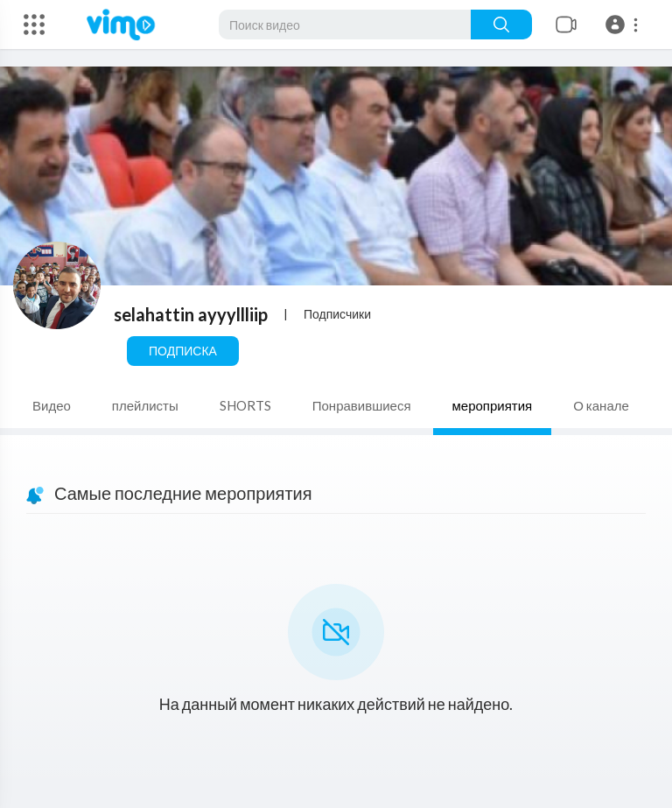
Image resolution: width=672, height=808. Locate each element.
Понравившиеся (362, 405)
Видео (52, 405)
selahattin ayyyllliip (191, 314)
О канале (601, 405)
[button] (624, 25)
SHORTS (245, 405)
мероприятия (493, 405)
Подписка (183, 351)
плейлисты (145, 405)
